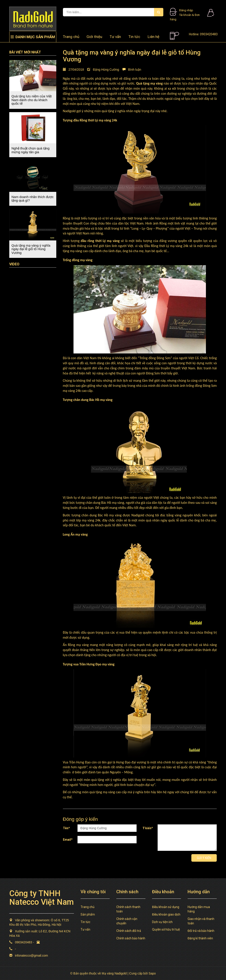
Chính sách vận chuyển (127, 921)
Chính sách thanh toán (128, 909)
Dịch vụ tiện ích (162, 922)
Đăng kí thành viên (200, 938)
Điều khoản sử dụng (166, 907)
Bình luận (132, 70)
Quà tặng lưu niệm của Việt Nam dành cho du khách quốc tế (32, 100)
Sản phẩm (88, 914)
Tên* (66, 828)
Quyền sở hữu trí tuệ (166, 929)
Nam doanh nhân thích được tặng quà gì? (33, 199)
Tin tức (134, 37)
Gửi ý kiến (204, 858)
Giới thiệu (94, 37)
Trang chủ (88, 907)
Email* (68, 840)
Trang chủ (71, 37)
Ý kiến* (148, 828)
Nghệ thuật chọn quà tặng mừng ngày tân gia (30, 150)
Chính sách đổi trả (129, 931)
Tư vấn (115, 37)
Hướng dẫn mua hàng (199, 909)
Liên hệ (153, 37)
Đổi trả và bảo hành (201, 931)
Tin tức (85, 922)
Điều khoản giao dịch (166, 914)
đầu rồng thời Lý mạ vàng (100, 241)
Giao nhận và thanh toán (201, 921)
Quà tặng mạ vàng (150, 83)
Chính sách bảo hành (131, 938)
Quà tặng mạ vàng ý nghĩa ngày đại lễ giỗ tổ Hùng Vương (31, 249)
